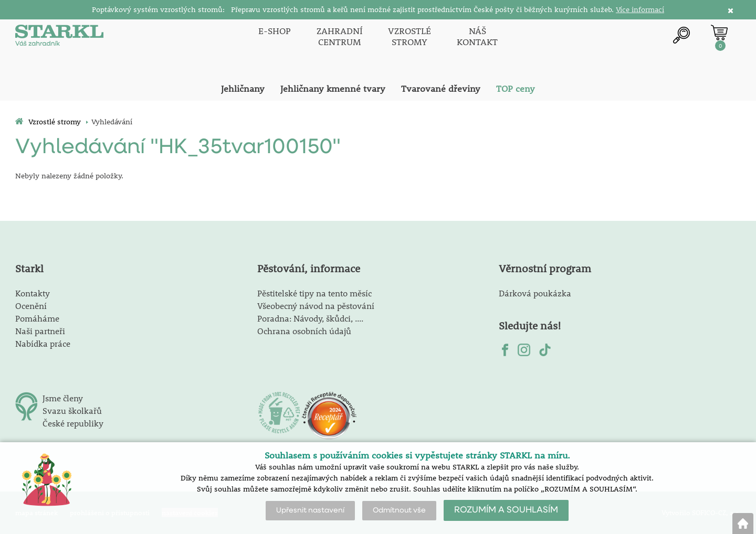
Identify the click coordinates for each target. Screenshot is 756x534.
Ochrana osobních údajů (304, 331)
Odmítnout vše (399, 510)
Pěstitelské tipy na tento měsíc (314, 293)
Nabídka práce (43, 343)
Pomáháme (37, 318)
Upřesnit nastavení (310, 510)
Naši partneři (40, 331)
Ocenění (31, 306)
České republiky (73, 423)
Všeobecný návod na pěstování (316, 306)
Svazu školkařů (72, 410)
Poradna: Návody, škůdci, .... (310, 318)
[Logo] (60, 36)
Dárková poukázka (535, 293)
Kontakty (33, 293)
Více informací (640, 9)
